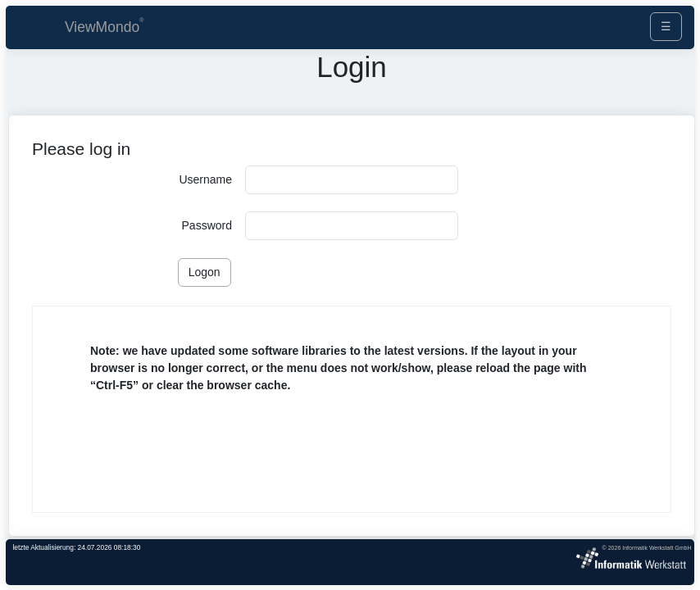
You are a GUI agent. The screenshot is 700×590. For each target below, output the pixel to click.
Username (205, 179)
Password (207, 225)
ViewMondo (102, 27)
